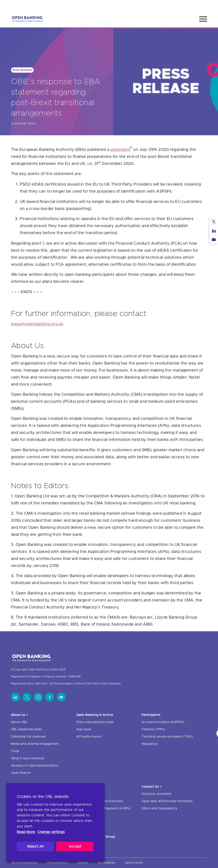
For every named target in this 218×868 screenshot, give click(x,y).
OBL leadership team (27, 729)
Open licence (134, 863)
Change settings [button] (51, 832)
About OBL (19, 722)
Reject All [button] (35, 846)
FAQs (15, 751)
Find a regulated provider (95, 722)
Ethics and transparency (159, 808)
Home (183, 5)
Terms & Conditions (24, 863)
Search (199, 5)
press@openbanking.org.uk (37, 324)
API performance (89, 737)
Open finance (21, 773)
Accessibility (107, 863)
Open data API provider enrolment (167, 801)
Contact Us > (152, 787)
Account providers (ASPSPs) (163, 722)
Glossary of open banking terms (35, 766)
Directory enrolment (157, 794)
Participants (151, 715)
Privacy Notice (57, 863)
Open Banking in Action (95, 715)
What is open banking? (28, 758)
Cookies (83, 863)
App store (84, 729)
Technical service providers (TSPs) (167, 737)
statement (120, 150)
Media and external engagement (35, 744)
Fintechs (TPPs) (153, 729)
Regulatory (150, 744)
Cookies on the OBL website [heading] (43, 797)
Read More (26, 832)
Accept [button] (75, 846)
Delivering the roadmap (28, 737)
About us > (19, 715)
